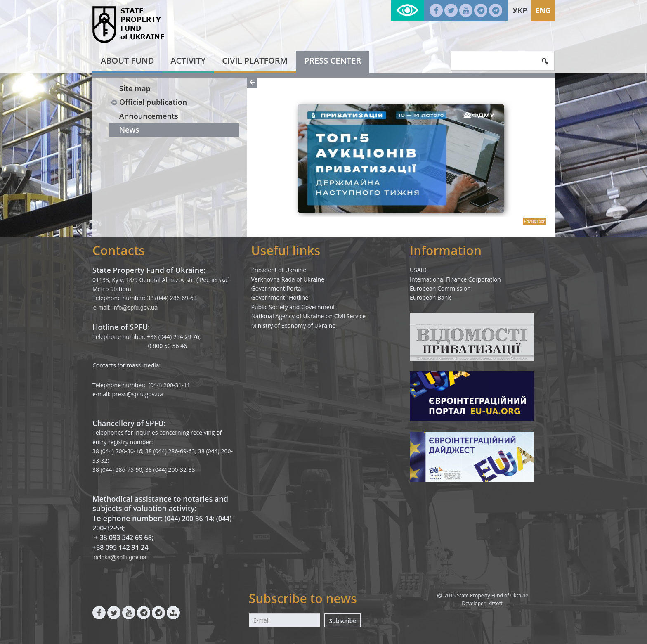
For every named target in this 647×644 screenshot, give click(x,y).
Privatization (535, 221)
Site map (135, 88)
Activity (188, 60)
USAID (418, 270)
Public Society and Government (293, 307)
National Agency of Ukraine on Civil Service (309, 316)
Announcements (149, 116)
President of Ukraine (279, 270)
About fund (127, 60)
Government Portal (277, 288)
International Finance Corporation (455, 279)
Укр (520, 10)
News (129, 130)
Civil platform (255, 60)
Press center (333, 60)
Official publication (149, 102)
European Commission (440, 288)
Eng (543, 10)
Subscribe (342, 621)
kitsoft (495, 603)
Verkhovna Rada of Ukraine (288, 279)
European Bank (430, 297)
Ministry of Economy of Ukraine (293, 326)
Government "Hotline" (281, 297)
